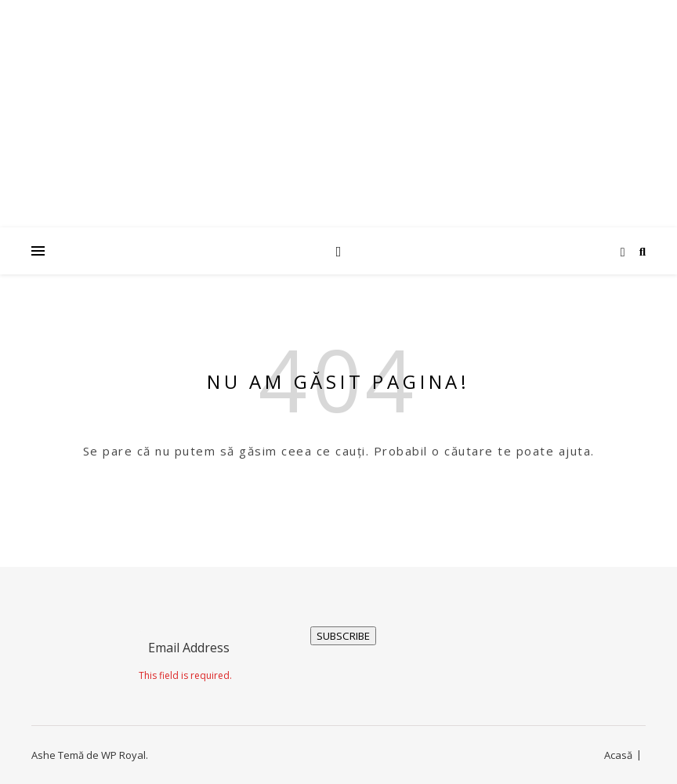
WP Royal (123, 755)
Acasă (618, 755)
